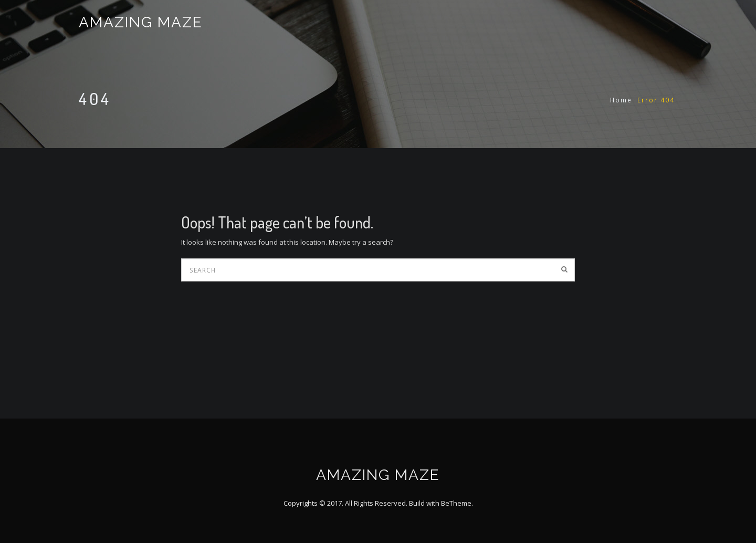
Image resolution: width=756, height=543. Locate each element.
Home (621, 100)
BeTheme (456, 503)
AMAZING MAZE (141, 22)
